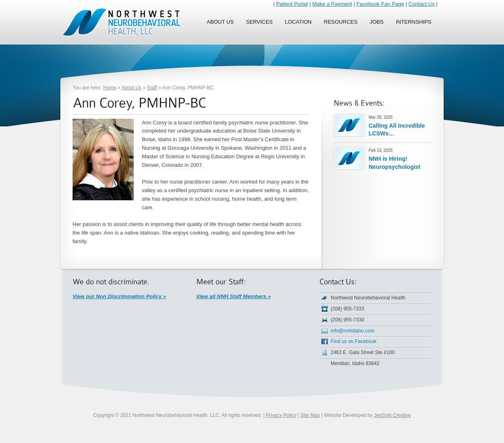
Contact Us (422, 4)
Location (298, 22)
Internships (414, 22)
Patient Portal (292, 4)
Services (259, 22)
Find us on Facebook (354, 341)
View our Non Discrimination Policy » (119, 296)
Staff (152, 88)
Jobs (377, 22)
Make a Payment (332, 4)
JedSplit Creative (392, 415)
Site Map (310, 415)
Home (110, 88)
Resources (340, 22)
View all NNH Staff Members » (233, 296)
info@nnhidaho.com (353, 331)
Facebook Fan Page (380, 4)
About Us (220, 22)
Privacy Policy (281, 415)
